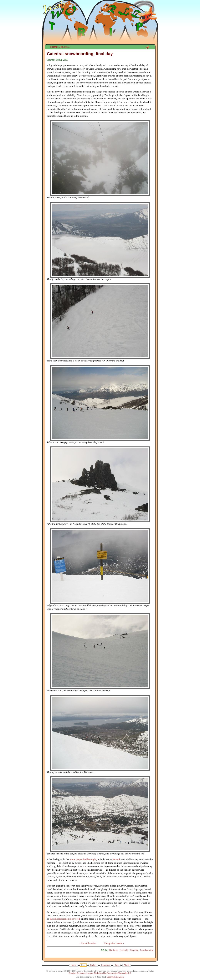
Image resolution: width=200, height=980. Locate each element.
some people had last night (83, 859)
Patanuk (116, 859)
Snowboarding (147, 950)
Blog (64, 47)
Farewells (124, 950)
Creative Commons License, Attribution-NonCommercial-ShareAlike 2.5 (100, 973)
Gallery (93, 965)
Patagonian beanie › (114, 943)
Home (54, 47)
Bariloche (114, 950)
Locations (106, 965)
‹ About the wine (88, 943)
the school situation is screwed (65, 919)
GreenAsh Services (115, 977)
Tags (117, 965)
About (127, 965)
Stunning (134, 950)
